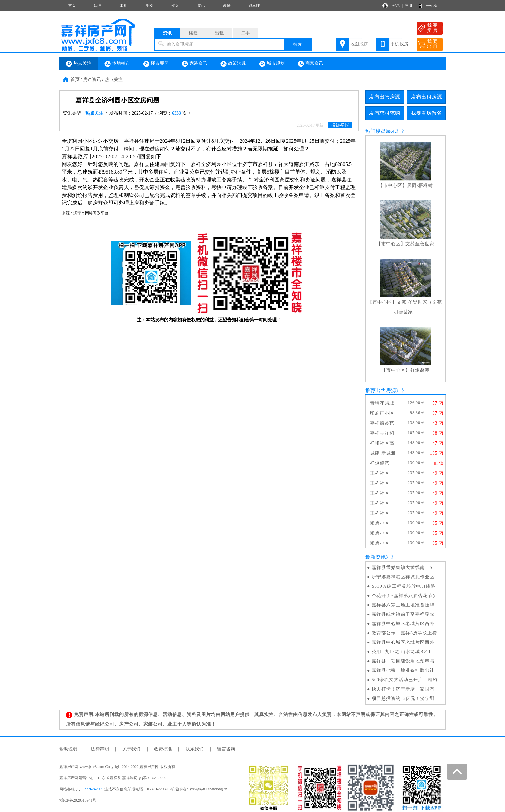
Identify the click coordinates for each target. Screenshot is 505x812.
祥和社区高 (382, 443)
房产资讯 (92, 79)
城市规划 (272, 64)
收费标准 (163, 749)
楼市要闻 (156, 64)
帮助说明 (68, 749)
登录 (396, 5)
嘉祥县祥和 (382, 433)
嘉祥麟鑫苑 (382, 423)
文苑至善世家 (420, 244)
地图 (149, 5)
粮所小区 (380, 523)
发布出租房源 (426, 97)
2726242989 (94, 789)
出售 (98, 5)
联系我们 (195, 749)
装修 (227, 5)
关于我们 (131, 749)
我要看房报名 (426, 113)
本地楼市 (117, 64)
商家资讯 (310, 64)
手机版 (432, 5)
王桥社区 (380, 473)
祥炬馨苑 (420, 370)
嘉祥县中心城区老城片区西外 (403, 624)
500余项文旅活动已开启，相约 (405, 680)
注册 (408, 5)
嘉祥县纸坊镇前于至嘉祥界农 (403, 614)
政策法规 (233, 64)
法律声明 (100, 749)
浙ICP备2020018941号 (78, 800)
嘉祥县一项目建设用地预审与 (403, 661)
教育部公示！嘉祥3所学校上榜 (404, 633)
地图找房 (359, 44)
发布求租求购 (385, 113)
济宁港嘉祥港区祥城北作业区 (403, 577)
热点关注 (79, 64)
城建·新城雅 (383, 453)
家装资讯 (195, 64)
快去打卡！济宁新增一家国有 (403, 689)
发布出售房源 (385, 97)
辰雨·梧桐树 (420, 185)
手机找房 (399, 44)
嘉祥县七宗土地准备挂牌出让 (403, 670)
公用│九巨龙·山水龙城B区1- (402, 652)
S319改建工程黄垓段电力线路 (404, 586)
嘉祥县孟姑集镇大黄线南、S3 (403, 568)
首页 (72, 5)
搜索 (298, 44)
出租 (124, 5)
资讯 (201, 5)
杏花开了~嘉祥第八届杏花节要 (405, 596)
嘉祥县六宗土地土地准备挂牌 (403, 605)
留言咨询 (226, 749)
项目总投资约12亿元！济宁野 (403, 698)
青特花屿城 (382, 403)
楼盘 (175, 5)
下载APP (252, 5)
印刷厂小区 (382, 413)
